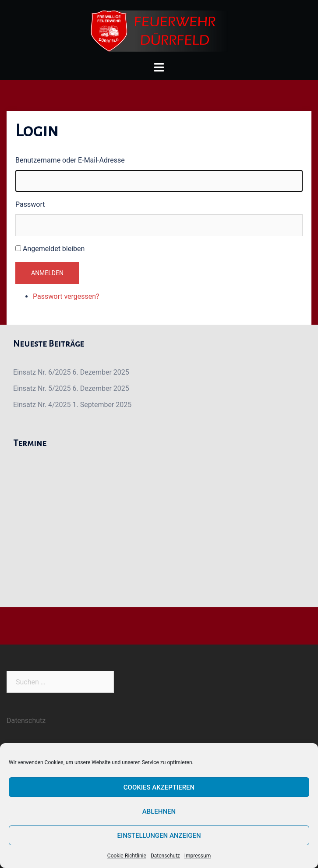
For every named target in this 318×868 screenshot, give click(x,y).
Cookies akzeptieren (159, 787)
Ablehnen (159, 811)
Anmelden (47, 273)
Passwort (30, 204)
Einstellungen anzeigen (159, 836)
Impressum (198, 856)
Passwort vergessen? (66, 296)
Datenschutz (165, 856)
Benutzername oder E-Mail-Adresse (70, 160)
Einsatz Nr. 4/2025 (42, 405)
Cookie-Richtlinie (127, 856)
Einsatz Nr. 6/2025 (42, 372)
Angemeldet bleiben (54, 249)
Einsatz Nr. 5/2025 (42, 388)
